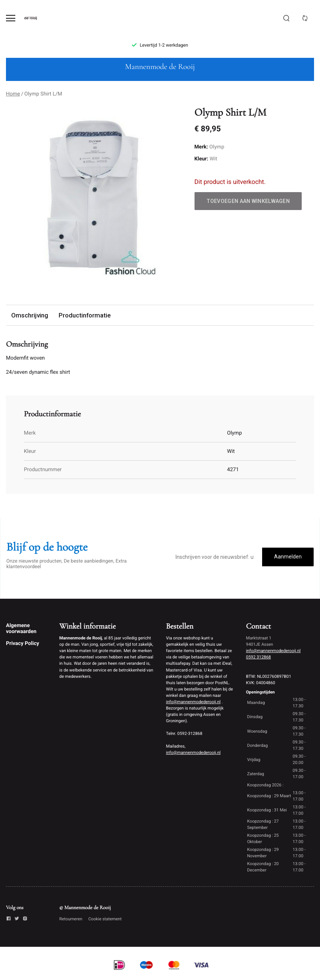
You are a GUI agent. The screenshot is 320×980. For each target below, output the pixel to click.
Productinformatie (85, 315)
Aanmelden (288, 557)
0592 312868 (259, 657)
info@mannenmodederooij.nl (193, 702)
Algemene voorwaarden (21, 629)
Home (13, 94)
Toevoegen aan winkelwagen (248, 201)
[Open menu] (11, 18)
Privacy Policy (23, 644)
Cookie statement (105, 919)
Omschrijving (30, 315)
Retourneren (71, 919)
